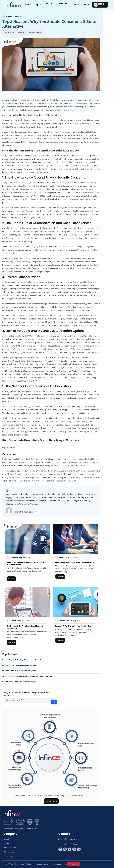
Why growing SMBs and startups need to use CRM (75, 562)
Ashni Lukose (67, 557)
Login (87, 5)
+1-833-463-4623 (68, 844)
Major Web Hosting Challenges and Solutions (20, 665)
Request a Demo (51, 801)
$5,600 (90, 132)
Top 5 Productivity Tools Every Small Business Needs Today (25, 627)
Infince (5, 208)
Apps (39, 5)
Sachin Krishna (19, 557)
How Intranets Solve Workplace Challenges (19, 682)
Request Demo (10, 848)
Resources (64, 3)
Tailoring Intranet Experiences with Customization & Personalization (27, 563)
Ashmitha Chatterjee (12, 16)
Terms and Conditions (13, 829)
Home (29, 5)
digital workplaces (72, 285)
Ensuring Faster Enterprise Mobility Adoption (73, 626)
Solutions (51, 3)
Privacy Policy (31, 829)
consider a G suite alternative (67, 110)
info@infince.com (67, 839)
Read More (12, 579)
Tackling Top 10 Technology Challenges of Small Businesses (25, 660)
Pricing (77, 5)
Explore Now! (9, 447)
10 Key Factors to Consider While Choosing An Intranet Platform (27, 676)
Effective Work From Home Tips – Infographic (20, 671)
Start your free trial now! (66, 481)
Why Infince (9, 852)
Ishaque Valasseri (69, 621)
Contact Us (9, 856)
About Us (8, 839)
